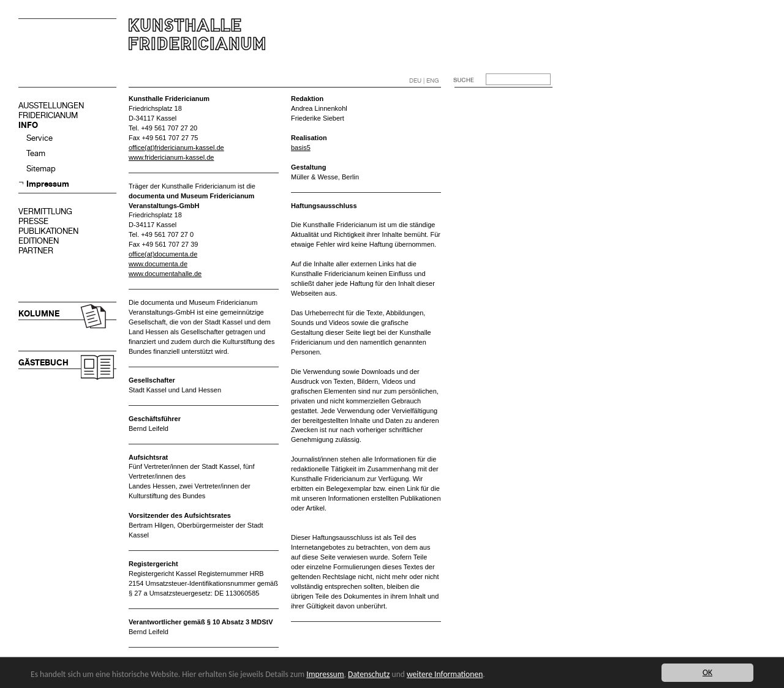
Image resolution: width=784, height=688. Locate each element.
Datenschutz (369, 674)
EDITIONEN (39, 241)
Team (36, 153)
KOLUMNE (39, 314)
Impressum (48, 184)
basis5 (301, 148)
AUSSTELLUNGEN (51, 106)
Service (40, 138)
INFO (28, 125)
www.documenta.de (158, 264)
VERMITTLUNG (45, 211)
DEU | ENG (424, 80)
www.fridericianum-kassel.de (171, 157)
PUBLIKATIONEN (48, 231)
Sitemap (41, 169)
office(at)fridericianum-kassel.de (176, 148)
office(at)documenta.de (163, 254)
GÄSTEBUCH (43, 363)
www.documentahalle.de (165, 274)
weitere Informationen (445, 674)
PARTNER (36, 251)
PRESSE (33, 221)
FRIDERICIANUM (48, 115)
